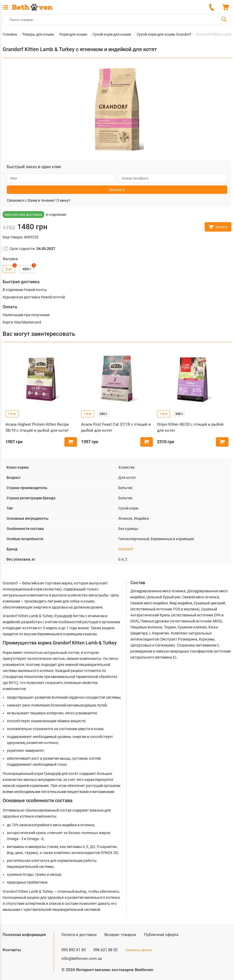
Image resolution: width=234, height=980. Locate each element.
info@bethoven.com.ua (82, 959)
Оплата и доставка (79, 935)
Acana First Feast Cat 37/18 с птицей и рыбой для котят (116, 427)
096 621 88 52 (105, 950)
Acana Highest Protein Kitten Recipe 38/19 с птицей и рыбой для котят (37, 427)
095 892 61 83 (74, 950)
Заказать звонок (139, 950)
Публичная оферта (161, 935)
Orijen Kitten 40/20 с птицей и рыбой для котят (190, 427)
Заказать (117, 190)
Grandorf (126, 549)
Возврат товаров (120, 935)
